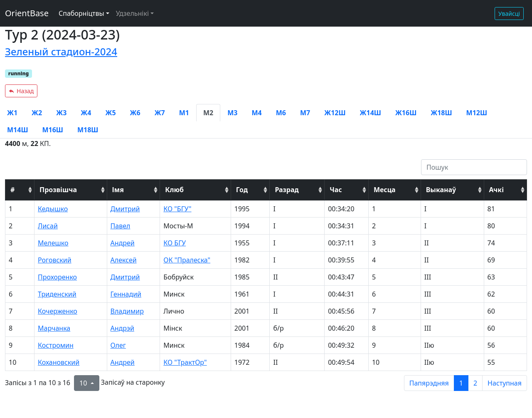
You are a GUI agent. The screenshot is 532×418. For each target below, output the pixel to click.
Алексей (124, 260)
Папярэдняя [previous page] (429, 383)
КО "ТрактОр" (185, 362)
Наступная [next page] (505, 383)
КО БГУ (175, 243)
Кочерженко (58, 311)
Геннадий (126, 294)
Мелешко (53, 243)
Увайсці (509, 14)
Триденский (57, 294)
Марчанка (54, 328)
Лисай (48, 226)
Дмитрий (125, 209)
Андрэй (122, 328)
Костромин (56, 345)
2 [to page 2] (475, 383)
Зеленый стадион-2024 (61, 51)
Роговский (55, 260)
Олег (118, 345)
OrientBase (27, 13)
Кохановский (59, 362)
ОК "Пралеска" (187, 260)
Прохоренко (57, 277)
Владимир (127, 311)
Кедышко (53, 209)
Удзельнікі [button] (132, 13)
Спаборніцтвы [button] (81, 13)
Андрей (123, 243)
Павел (121, 226)
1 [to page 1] (461, 383)
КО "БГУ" (177, 209)
